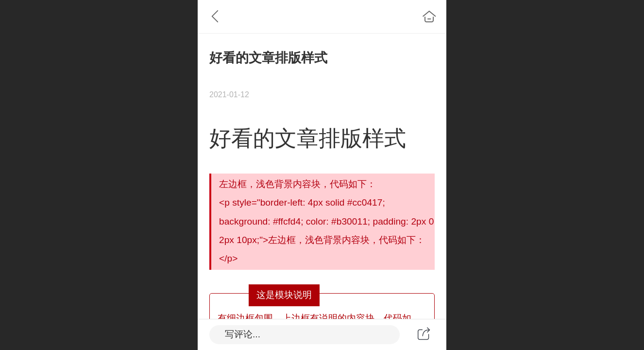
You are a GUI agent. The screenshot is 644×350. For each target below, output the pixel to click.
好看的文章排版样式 (308, 138)
